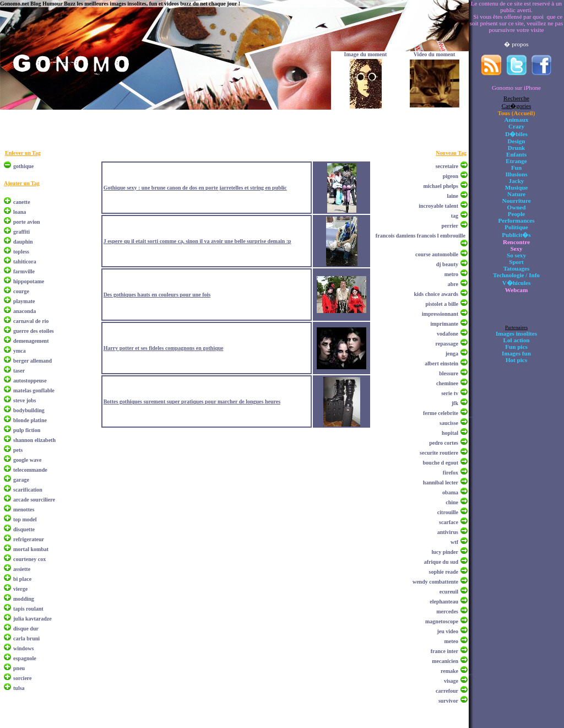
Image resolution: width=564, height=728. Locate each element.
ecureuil (449, 592)
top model (25, 519)
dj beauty (447, 264)
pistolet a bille (442, 304)
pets (18, 450)
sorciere (23, 678)
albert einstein (441, 363)
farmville (24, 271)
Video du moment (435, 54)
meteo (451, 641)
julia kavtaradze (32, 619)
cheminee (447, 383)
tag (455, 216)
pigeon (451, 176)
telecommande (30, 470)
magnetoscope (442, 621)
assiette (22, 569)
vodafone (448, 334)
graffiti (21, 232)
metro (451, 274)
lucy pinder (445, 552)
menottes (24, 509)
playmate (24, 301)
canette (22, 202)
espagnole (25, 658)
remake (449, 671)
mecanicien (445, 661)
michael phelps (441, 186)
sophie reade (444, 572)
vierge (20, 589)
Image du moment (366, 54)
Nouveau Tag (451, 153)
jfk (455, 403)
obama (450, 492)
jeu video (448, 631)
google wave (27, 460)
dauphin (23, 242)
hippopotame (29, 281)
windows (23, 648)
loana (20, 212)
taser (19, 371)
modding (24, 599)
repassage (447, 344)
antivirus (448, 532)
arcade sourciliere (34, 500)
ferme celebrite (441, 413)
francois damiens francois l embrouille (421, 236)
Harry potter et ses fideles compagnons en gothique (164, 348)
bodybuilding (29, 410)
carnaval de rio (31, 321)
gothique (23, 166)
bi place (22, 579)
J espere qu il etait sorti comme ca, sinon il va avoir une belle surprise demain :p (197, 241)
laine (452, 196)
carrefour (447, 691)
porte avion (27, 222)
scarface (449, 522)
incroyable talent (438, 206)
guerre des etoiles (34, 331)
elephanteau (444, 602)
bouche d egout (441, 463)
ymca (20, 351)
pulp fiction (27, 430)
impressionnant (440, 314)
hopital (450, 433)
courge (21, 291)
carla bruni (26, 638)
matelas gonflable (34, 390)
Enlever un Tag (23, 153)
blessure (449, 373)
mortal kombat (31, 549)
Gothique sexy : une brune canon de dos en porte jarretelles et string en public (195, 188)
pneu (19, 668)
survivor (448, 701)
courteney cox (29, 559)
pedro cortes (444, 443)
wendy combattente (435, 582)
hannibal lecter (441, 482)
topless (21, 252)
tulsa (19, 688)
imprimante (444, 324)
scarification (28, 490)
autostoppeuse (30, 381)
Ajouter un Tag (22, 183)
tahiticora (25, 261)
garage (21, 480)
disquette (24, 529)
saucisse (449, 423)
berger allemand (32, 361)
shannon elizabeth (34, 440)
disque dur (26, 629)
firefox (451, 473)
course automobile (437, 254)
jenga (452, 354)
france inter (444, 651)
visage (451, 681)
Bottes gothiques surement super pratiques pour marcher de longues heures (192, 401)
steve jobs (25, 400)
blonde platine (30, 420)
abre (453, 284)
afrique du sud (441, 562)
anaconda (25, 311)
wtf (454, 542)
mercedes (447, 611)
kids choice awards (436, 294)
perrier (450, 226)
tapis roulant (28, 609)
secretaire (447, 166)
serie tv (450, 393)
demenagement (31, 341)
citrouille (448, 512)
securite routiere (439, 453)
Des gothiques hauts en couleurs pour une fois (157, 295)
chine (452, 502)
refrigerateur (29, 539)
